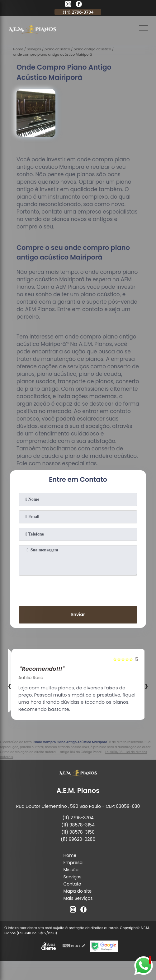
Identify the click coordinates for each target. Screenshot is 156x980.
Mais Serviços (78, 898)
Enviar (78, 614)
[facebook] (79, 5)
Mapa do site (77, 891)
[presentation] (78, 590)
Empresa (73, 863)
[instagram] (68, 5)
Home (70, 855)
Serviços (72, 877)
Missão (71, 870)
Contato (72, 884)
